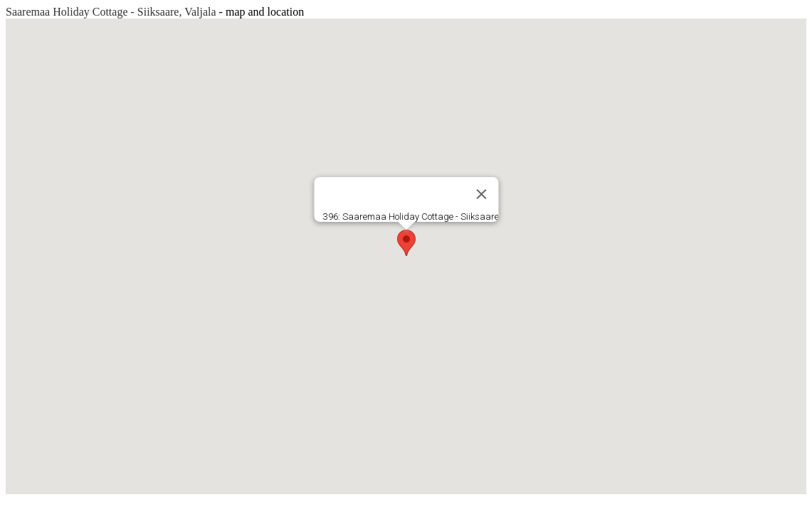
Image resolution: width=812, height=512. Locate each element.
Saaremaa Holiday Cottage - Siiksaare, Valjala (111, 12)
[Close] (481, 194)
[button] (406, 243)
